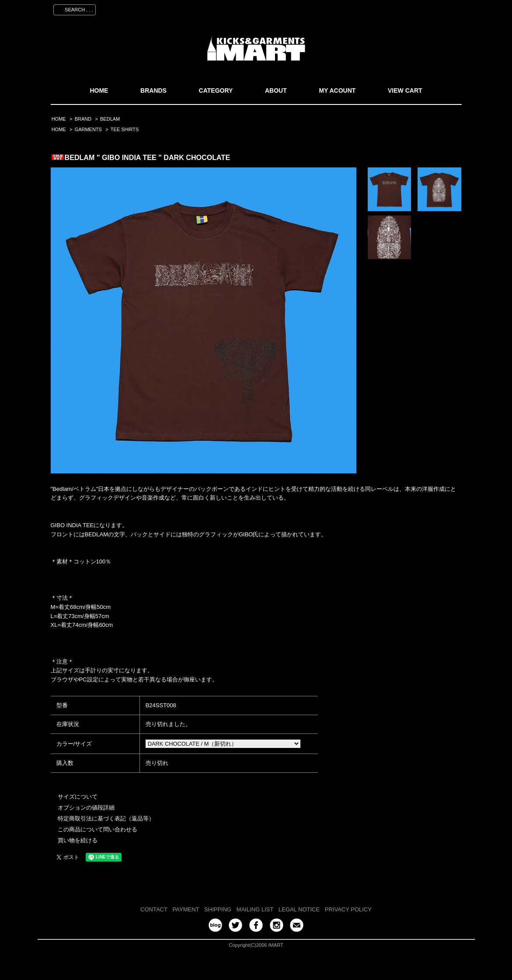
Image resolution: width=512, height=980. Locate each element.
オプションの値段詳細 (86, 808)
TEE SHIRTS (125, 129)
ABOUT (276, 90)
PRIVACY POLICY (348, 909)
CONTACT (154, 909)
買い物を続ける (78, 840)
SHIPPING (218, 909)
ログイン (414, 8)
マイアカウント (338, 8)
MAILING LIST (255, 909)
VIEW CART (405, 90)
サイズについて (78, 797)
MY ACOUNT (337, 90)
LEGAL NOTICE (299, 909)
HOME (99, 90)
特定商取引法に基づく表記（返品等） (106, 818)
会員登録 (380, 8)
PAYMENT (186, 909)
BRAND (83, 119)
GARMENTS (88, 129)
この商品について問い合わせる (98, 829)
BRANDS (153, 90)
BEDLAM (110, 119)
